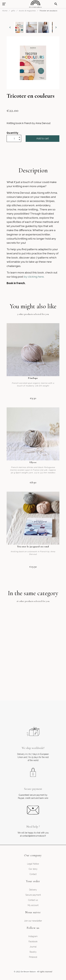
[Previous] (10, 27)
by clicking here (34, 277)
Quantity (13, 133)
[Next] (56, 27)
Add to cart (43, 138)
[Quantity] (14, 138)
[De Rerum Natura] (35, 4)
